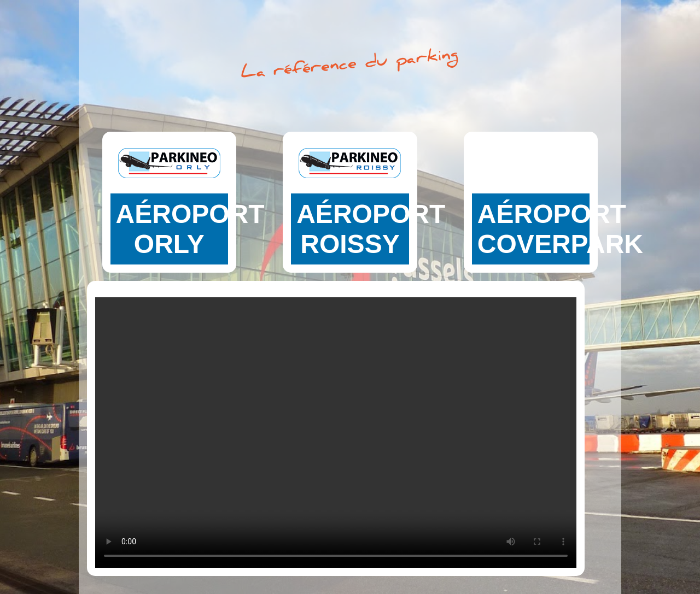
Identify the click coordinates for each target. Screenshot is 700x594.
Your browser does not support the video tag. (336, 428)
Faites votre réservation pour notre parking (170, 221)
